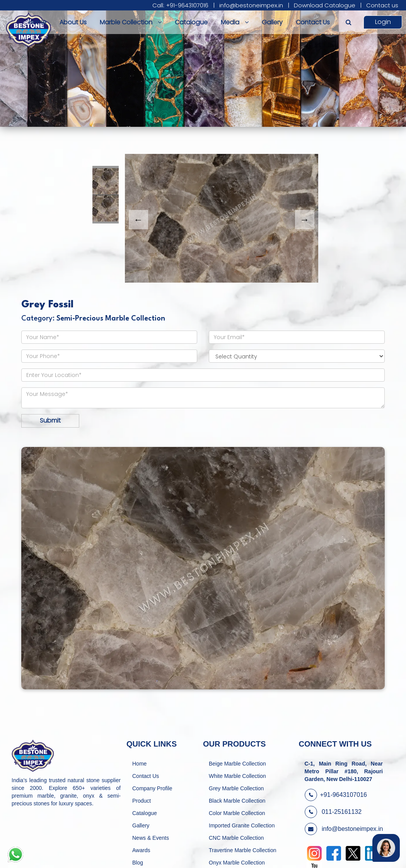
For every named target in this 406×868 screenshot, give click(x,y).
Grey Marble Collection (236, 788)
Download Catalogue (325, 5)
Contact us (382, 5)
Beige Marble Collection (237, 764)
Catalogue (191, 22)
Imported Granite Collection (242, 825)
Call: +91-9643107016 (180, 5)
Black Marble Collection (237, 801)
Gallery (272, 22)
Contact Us (313, 22)
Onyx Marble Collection (237, 863)
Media (235, 22)
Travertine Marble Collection (243, 850)
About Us (73, 22)
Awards (141, 850)
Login (383, 22)
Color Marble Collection (237, 813)
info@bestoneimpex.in (251, 5)
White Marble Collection (237, 776)
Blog (138, 863)
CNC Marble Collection (236, 838)
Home (38, 22)
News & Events (151, 838)
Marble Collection (131, 22)
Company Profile (152, 788)
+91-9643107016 (336, 795)
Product (142, 801)
